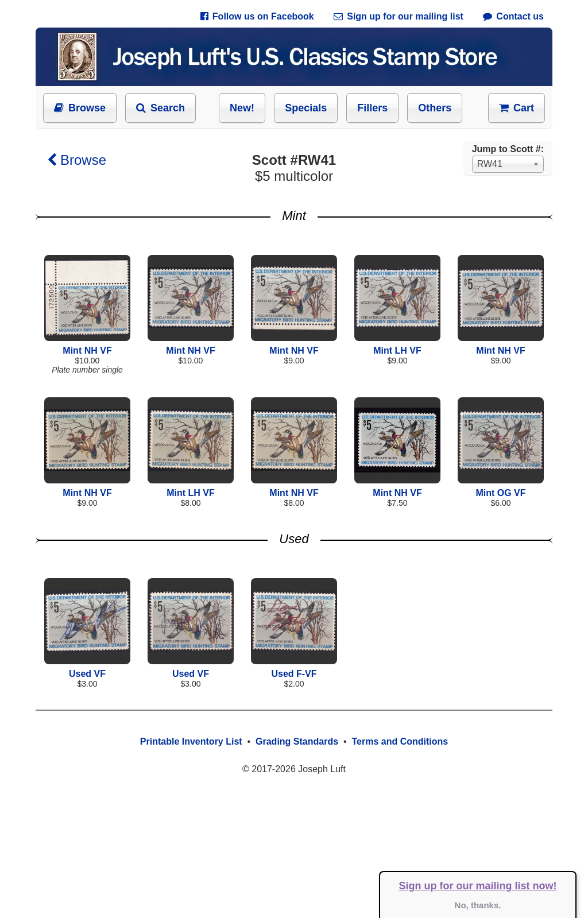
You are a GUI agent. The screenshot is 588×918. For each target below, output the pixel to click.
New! (242, 108)
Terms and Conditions (400, 741)
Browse (80, 108)
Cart (517, 108)
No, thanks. (478, 905)
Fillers (372, 108)
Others (435, 108)
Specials (306, 108)
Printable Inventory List (191, 741)
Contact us (513, 16)
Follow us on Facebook (257, 16)
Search (160, 108)
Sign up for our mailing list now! (478, 886)
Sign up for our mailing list (399, 16)
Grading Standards (297, 741)
